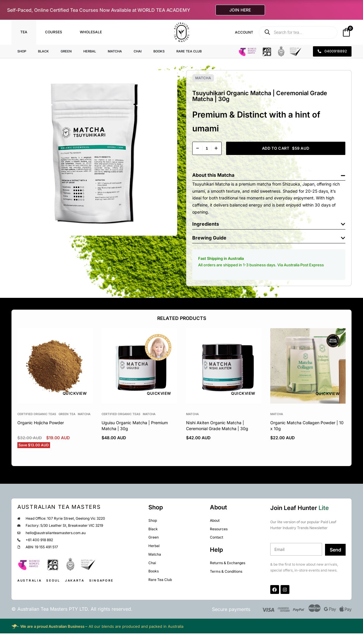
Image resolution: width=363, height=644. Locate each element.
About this (205, 175)
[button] (269, 174)
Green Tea (67, 414)
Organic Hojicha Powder (41, 423)
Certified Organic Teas (37, 414)
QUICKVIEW (75, 394)
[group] (55, 366)
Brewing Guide (209, 238)
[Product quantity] (207, 148)
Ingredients (206, 224)
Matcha (203, 78)
